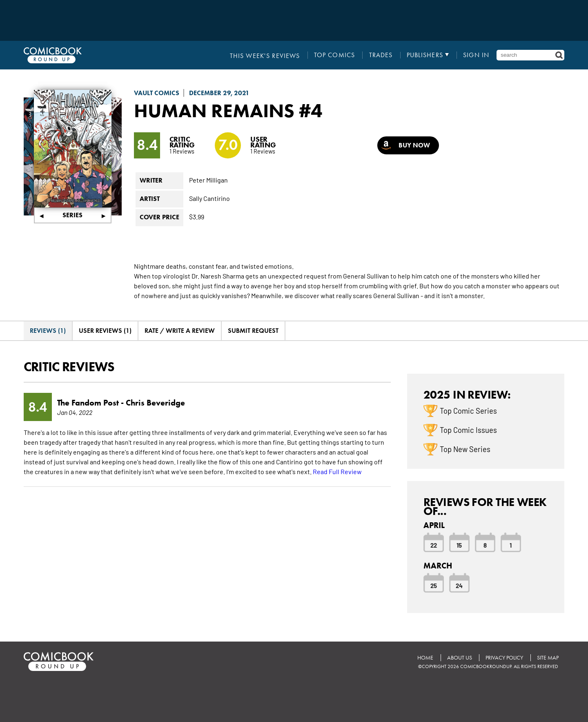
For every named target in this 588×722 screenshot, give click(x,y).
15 (459, 545)
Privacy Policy (504, 657)
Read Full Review (337, 471)
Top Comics (335, 55)
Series (72, 215)
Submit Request (253, 331)
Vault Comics (157, 93)
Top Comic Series (468, 410)
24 (459, 585)
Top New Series (465, 449)
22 (434, 545)
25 (434, 585)
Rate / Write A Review (180, 331)
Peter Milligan (208, 180)
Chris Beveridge (155, 403)
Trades (381, 55)
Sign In (476, 55)
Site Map (547, 657)
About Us (459, 657)
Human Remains (216, 110)
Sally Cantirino (209, 198)
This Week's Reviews (266, 55)
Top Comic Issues (468, 430)
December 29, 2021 (219, 93)
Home (424, 657)
